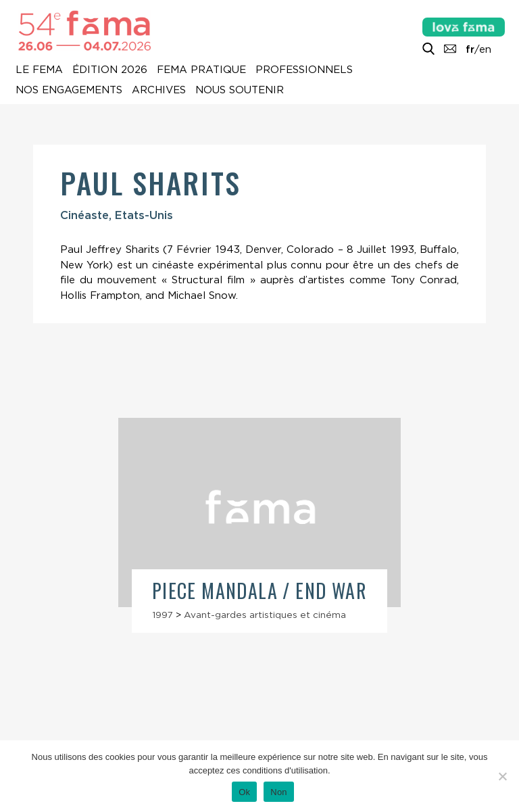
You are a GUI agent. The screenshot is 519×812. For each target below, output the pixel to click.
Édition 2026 (110, 70)
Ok (244, 792)
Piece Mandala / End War (259, 591)
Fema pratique (201, 70)
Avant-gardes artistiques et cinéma (265, 615)
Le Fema (39, 70)
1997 (163, 615)
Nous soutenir (240, 91)
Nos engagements (69, 91)
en (485, 49)
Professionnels (304, 70)
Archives (159, 91)
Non (279, 792)
